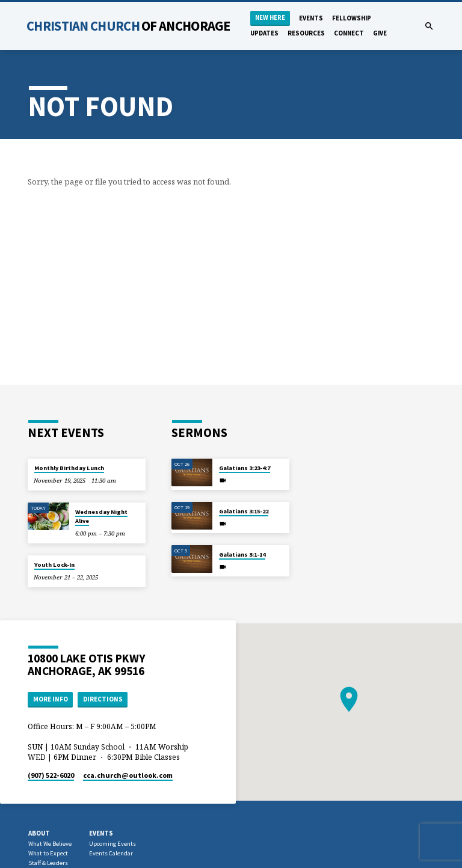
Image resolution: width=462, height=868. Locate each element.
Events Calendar (111, 853)
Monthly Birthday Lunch (69, 468)
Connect (349, 33)
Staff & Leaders (48, 863)
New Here (270, 18)
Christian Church (128, 26)
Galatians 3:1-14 (242, 555)
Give (380, 33)
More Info (51, 699)
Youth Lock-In (54, 565)
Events (311, 18)
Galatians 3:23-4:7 (245, 468)
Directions (103, 699)
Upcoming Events (112, 844)
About (39, 833)
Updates (264, 33)
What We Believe (50, 844)
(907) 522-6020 (51, 775)
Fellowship (352, 18)
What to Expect (48, 853)
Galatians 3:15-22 (244, 511)
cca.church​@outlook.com (128, 775)
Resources (306, 33)
